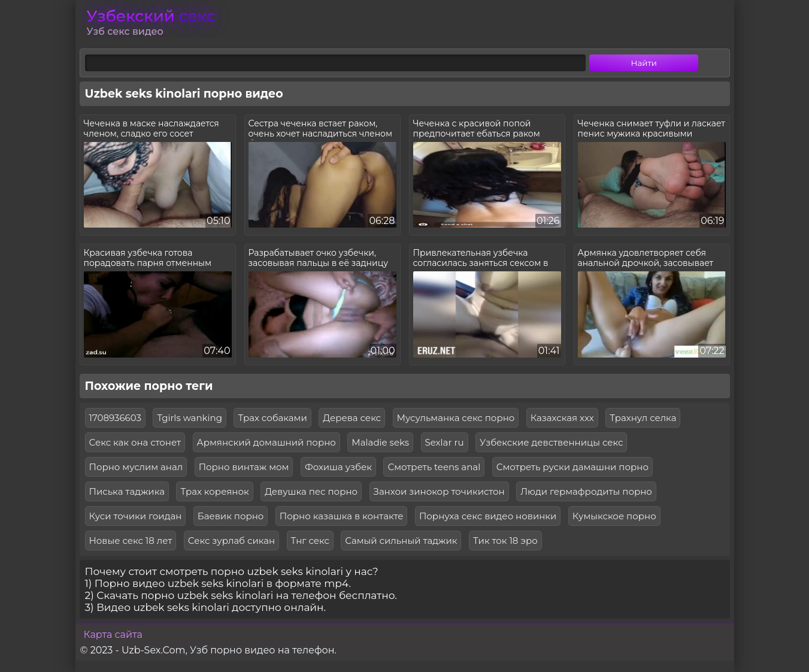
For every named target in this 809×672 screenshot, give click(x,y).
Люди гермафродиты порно (586, 491)
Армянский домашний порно (266, 442)
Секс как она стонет (135, 442)
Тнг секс (310, 541)
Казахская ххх (562, 418)
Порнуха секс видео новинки (488, 516)
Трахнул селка (643, 418)
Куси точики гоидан (136, 516)
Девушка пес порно (311, 491)
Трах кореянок (214, 491)
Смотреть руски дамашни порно (572, 467)
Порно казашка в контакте (342, 516)
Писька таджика (127, 491)
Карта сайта (113, 635)
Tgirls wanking (190, 418)
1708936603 (115, 418)
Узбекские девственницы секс (551, 442)
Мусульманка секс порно (456, 418)
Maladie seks (380, 442)
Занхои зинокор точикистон (439, 491)
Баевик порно (231, 516)
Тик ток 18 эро (505, 541)
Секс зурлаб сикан (231, 541)
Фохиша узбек (338, 467)
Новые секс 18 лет (131, 541)
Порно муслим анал (136, 467)
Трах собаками (272, 418)
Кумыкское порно (614, 516)
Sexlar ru (445, 442)
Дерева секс (352, 418)
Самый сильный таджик (401, 541)
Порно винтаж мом (244, 467)
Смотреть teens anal (434, 467)
